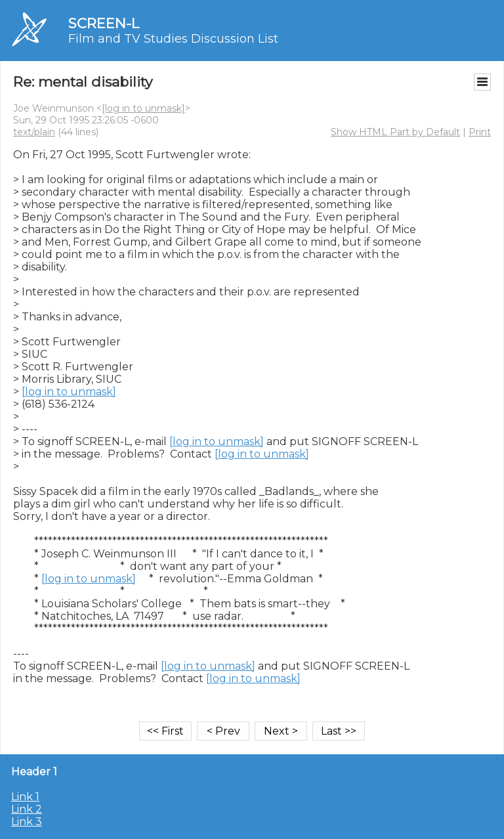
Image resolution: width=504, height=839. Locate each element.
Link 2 (27, 809)
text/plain (34, 132)
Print (480, 132)
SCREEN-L (104, 23)
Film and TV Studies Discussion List (173, 39)
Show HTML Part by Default (395, 132)
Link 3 (27, 822)
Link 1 (25, 797)
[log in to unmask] (143, 108)
